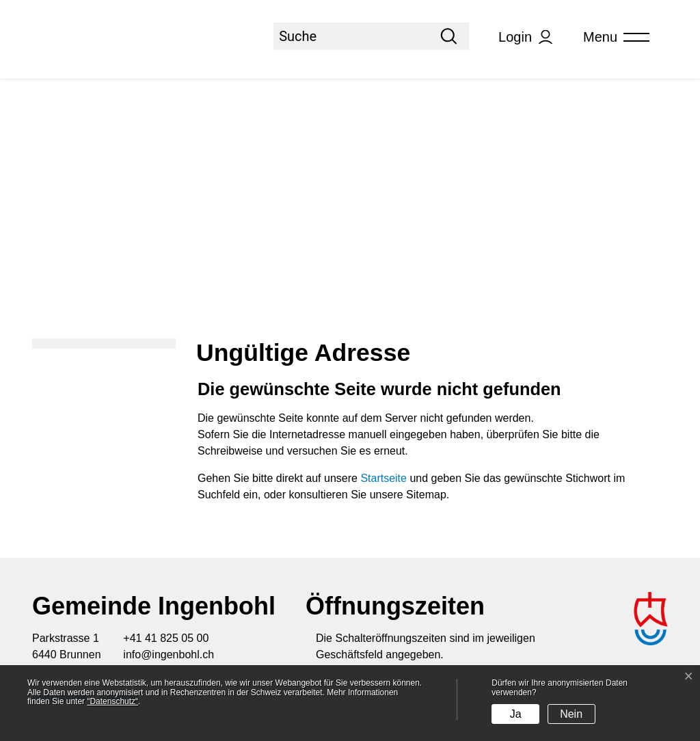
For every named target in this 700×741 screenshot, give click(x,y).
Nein (571, 714)
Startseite (383, 478)
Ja (516, 714)
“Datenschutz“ (112, 701)
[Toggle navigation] (612, 37)
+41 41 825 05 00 (166, 638)
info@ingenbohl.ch (169, 655)
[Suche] (351, 36)
